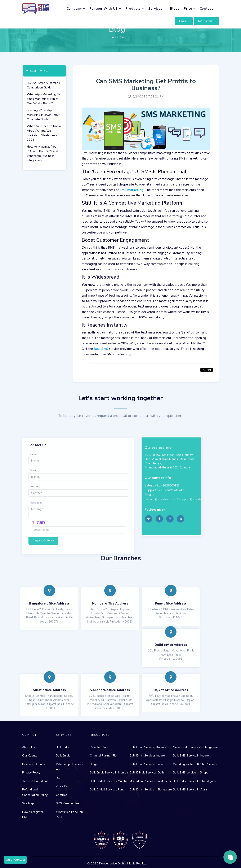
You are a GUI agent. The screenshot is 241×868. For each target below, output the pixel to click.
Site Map (28, 803)
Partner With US (105, 9)
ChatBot (61, 795)
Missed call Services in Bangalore (195, 747)
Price (190, 9)
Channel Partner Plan (104, 756)
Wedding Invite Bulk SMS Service (195, 764)
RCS (59, 778)
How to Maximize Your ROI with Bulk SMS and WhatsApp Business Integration (42, 153)
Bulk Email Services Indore (147, 756)
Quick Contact (15, 860)
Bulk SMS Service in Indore (191, 756)
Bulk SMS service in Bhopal (191, 773)
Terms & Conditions (35, 781)
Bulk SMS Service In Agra (190, 790)
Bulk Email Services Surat (147, 764)
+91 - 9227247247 (171, 533)
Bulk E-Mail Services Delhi (147, 773)
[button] (184, 21)
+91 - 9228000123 (167, 528)
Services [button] (157, 9)
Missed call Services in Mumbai (150, 781)
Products (135, 9)
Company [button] (76, 9)
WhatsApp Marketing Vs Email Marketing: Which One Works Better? (44, 99)
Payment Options (34, 764)
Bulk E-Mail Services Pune (107, 790)
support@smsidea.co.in (195, 542)
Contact (206, 9)
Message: (36, 552)
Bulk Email (63, 756)
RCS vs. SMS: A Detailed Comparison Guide (43, 85)
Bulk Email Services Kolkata (148, 747)
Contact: (35, 536)
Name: (33, 504)
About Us (28, 747)
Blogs (175, 9)
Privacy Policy (31, 773)
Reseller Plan (99, 747)
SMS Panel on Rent (69, 803)
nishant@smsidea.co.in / (162, 542)
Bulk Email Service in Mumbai (109, 773)
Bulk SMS (62, 747)
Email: (33, 520)
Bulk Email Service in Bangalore (151, 790)
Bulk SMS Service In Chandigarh (194, 781)
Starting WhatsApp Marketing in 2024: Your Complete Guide (43, 115)
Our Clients (30, 756)
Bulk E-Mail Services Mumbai (109, 781)
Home (112, 38)
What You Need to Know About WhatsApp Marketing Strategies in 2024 (44, 133)
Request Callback (43, 590)
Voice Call (63, 786)
